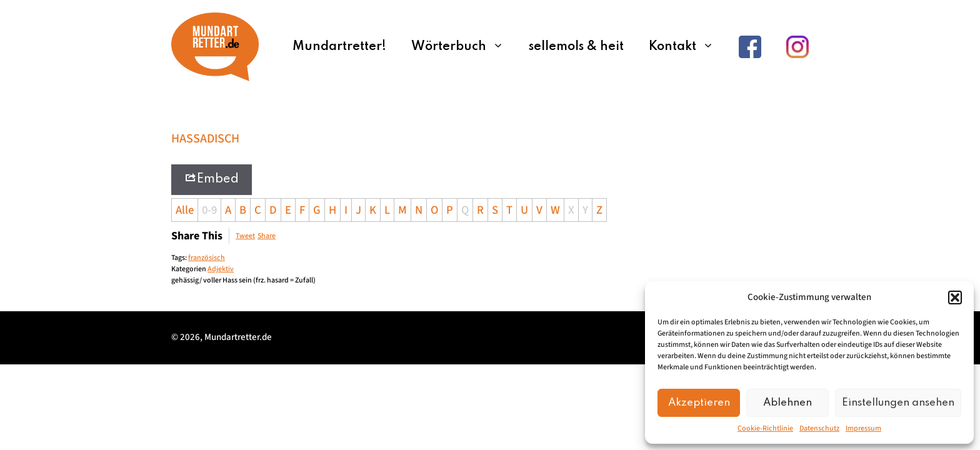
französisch (207, 258)
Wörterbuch (464, 47)
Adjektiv (221, 269)
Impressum (863, 428)
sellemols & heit (576, 47)
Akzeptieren (699, 403)
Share (267, 236)
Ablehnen (787, 403)
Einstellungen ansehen (898, 403)
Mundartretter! (339, 47)
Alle (185, 210)
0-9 (209, 210)
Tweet (245, 236)
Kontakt (687, 47)
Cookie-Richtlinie (765, 428)
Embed (212, 178)
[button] (955, 297)
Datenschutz (819, 428)
